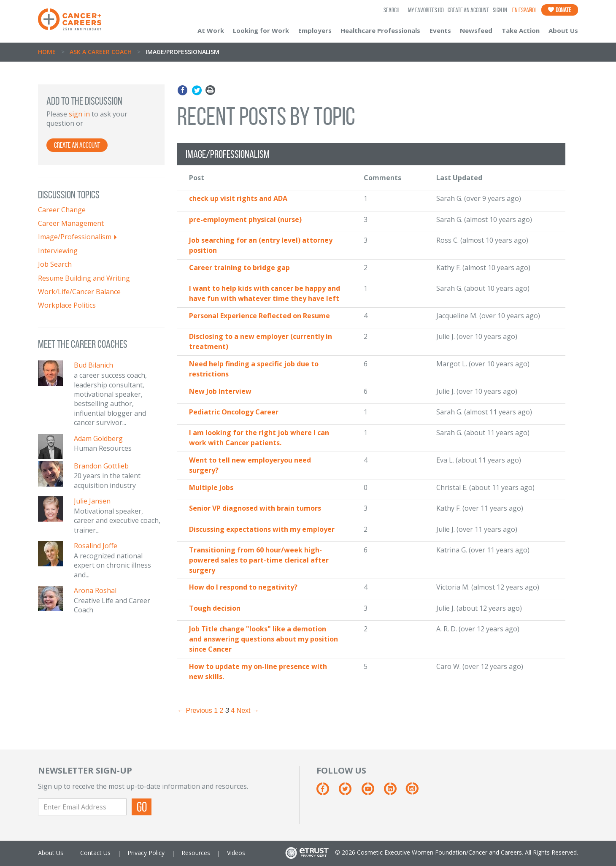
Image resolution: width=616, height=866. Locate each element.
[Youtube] (372, 792)
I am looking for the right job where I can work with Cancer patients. (259, 438)
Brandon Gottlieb (101, 466)
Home (47, 52)
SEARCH (392, 10)
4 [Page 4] (233, 710)
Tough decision (215, 608)
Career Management (71, 223)
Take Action (521, 30)
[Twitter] (349, 792)
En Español (524, 10)
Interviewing (58, 251)
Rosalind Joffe (96, 546)
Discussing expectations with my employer (262, 529)
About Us (563, 30)
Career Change (62, 210)
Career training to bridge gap (239, 268)
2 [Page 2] (222, 710)
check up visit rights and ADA (238, 198)
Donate (560, 10)
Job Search (55, 264)
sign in (79, 114)
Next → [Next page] (248, 710)
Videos (236, 853)
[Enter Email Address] (82, 807)
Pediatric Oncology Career (234, 412)
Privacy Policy (146, 853)
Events (440, 30)
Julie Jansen (92, 501)
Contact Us (95, 853)
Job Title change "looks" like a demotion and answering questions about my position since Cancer (263, 639)
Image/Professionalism (75, 237)
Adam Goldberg (98, 438)
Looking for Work (261, 30)
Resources (196, 853)
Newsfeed (476, 30)
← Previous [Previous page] (195, 710)
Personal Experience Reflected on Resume (259, 316)
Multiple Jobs (211, 487)
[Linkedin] (394, 792)
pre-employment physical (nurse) (245, 219)
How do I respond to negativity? (243, 587)
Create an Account (468, 10)
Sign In (500, 10)
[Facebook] (327, 792)
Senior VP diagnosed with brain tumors (255, 508)
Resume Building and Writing (84, 278)
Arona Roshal (95, 590)
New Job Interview (220, 391)
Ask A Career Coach (101, 52)
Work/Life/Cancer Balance (79, 292)
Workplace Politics (67, 305)
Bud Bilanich (93, 365)
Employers (315, 30)
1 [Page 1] (216, 710)
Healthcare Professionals (380, 30)
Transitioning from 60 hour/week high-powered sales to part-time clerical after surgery (259, 560)
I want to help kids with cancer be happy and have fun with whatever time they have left (265, 293)
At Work (211, 30)
